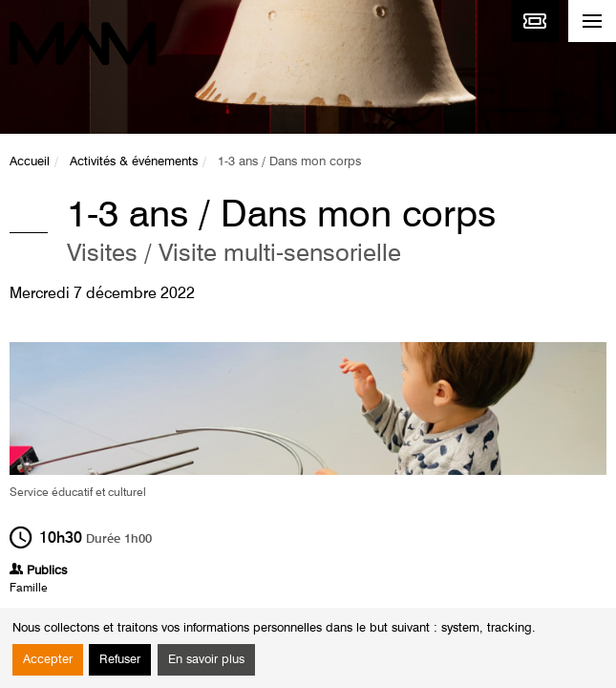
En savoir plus (206, 660)
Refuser (120, 660)
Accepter (48, 660)
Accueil (30, 162)
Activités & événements (134, 162)
